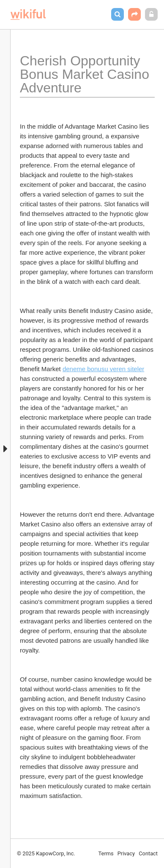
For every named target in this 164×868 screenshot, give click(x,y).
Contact (148, 853)
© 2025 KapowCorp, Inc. (46, 853)
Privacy (126, 853)
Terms (106, 853)
